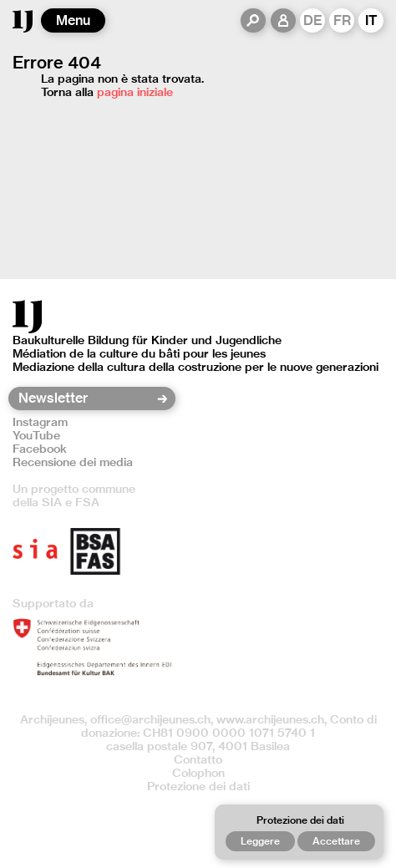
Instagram (40, 422)
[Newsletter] (86, 398)
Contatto (198, 759)
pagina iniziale (135, 92)
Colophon (198, 773)
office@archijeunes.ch (150, 719)
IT (371, 20)
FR (342, 20)
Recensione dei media (73, 462)
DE (313, 20)
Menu (73, 20)
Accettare (336, 841)
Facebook (40, 449)
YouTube (36, 435)
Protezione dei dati (198, 786)
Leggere (260, 841)
